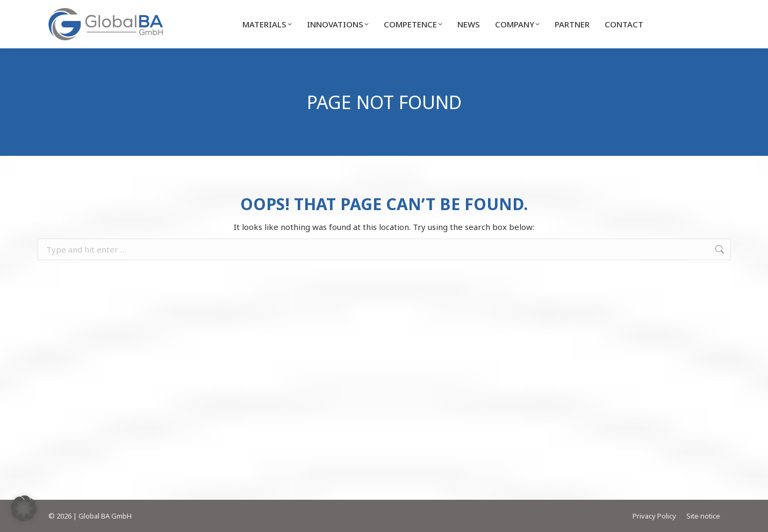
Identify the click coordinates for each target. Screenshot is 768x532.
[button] (24, 508)
